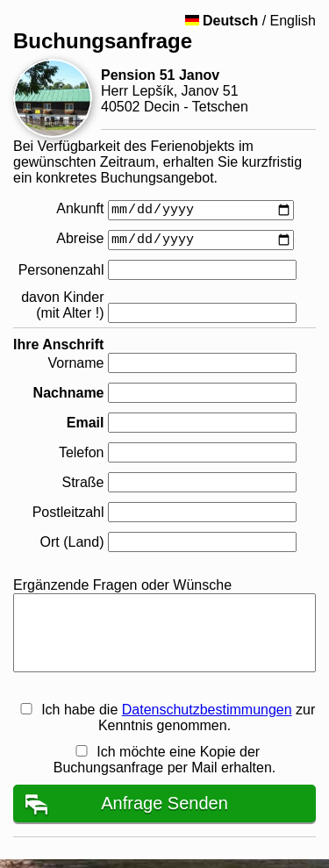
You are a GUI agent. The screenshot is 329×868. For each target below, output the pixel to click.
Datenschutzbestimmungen (207, 710)
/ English (250, 21)
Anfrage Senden (164, 803)
